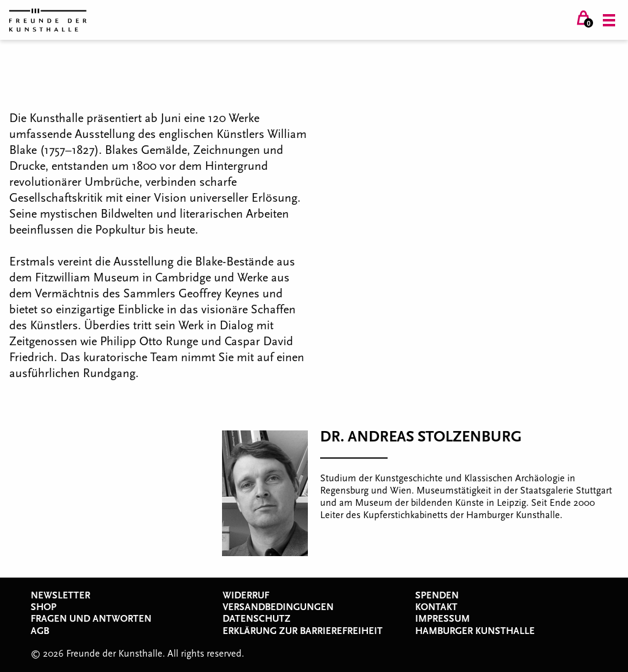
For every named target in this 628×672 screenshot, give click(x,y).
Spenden (437, 595)
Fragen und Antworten (91, 619)
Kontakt (436, 607)
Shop (44, 607)
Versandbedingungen (278, 607)
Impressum (442, 619)
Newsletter (60, 595)
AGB (40, 631)
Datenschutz (257, 619)
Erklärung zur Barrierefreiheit (303, 631)
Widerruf (246, 595)
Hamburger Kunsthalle (475, 631)
